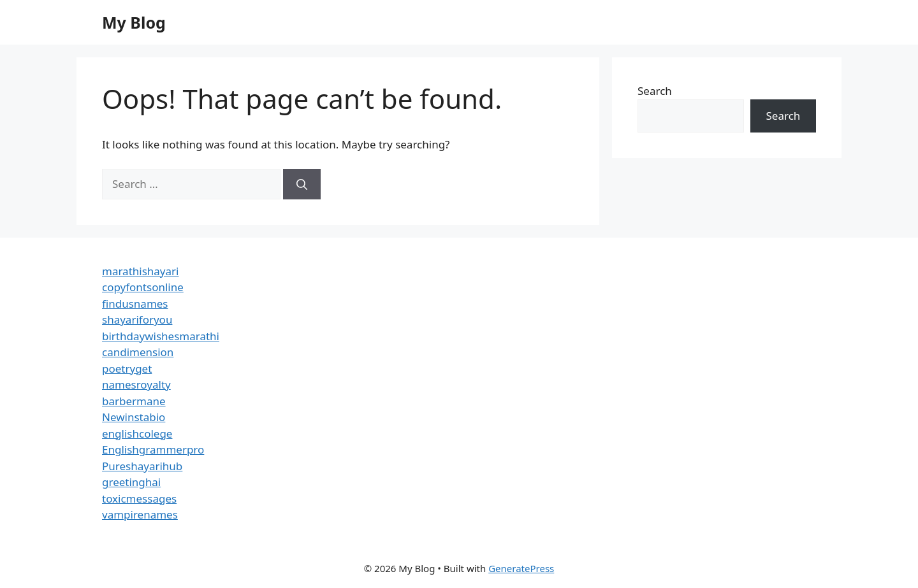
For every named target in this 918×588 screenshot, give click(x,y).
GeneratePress (521, 568)
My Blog (134, 22)
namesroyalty (136, 384)
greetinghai (131, 482)
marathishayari (140, 271)
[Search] (302, 184)
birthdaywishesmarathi (161, 336)
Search (655, 91)
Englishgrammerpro (153, 449)
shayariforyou (137, 319)
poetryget (127, 369)
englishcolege (137, 434)
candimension (138, 352)
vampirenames (140, 514)
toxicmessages (139, 498)
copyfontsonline (143, 287)
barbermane (134, 401)
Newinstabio (134, 417)
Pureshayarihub (142, 466)
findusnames (135, 304)
